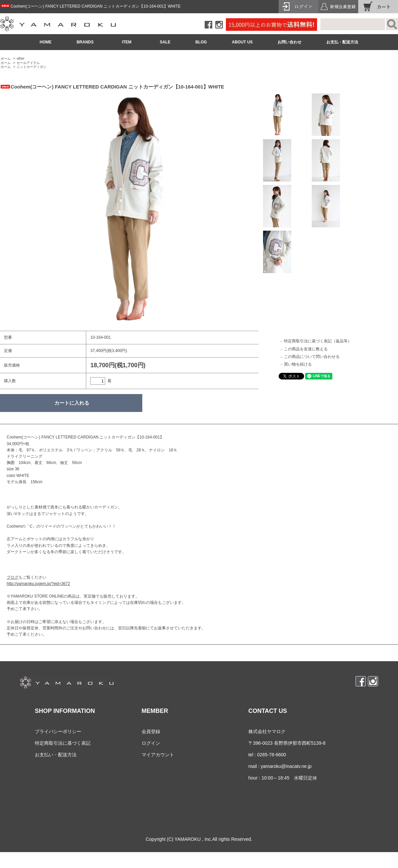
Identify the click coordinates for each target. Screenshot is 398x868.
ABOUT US (242, 42)
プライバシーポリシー (58, 731)
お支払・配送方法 (342, 42)
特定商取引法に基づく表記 (63, 743)
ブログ (13, 577)
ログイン (151, 743)
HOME (46, 42)
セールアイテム (28, 63)
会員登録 (151, 731)
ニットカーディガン (32, 67)
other (20, 58)
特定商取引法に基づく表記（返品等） (318, 341)
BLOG (201, 42)
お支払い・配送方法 (56, 755)
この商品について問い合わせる (312, 357)
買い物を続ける (298, 364)
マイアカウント (158, 755)
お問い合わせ (290, 42)
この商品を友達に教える (306, 349)
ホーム (6, 58)
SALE (165, 42)
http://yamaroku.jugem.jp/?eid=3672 (38, 584)
